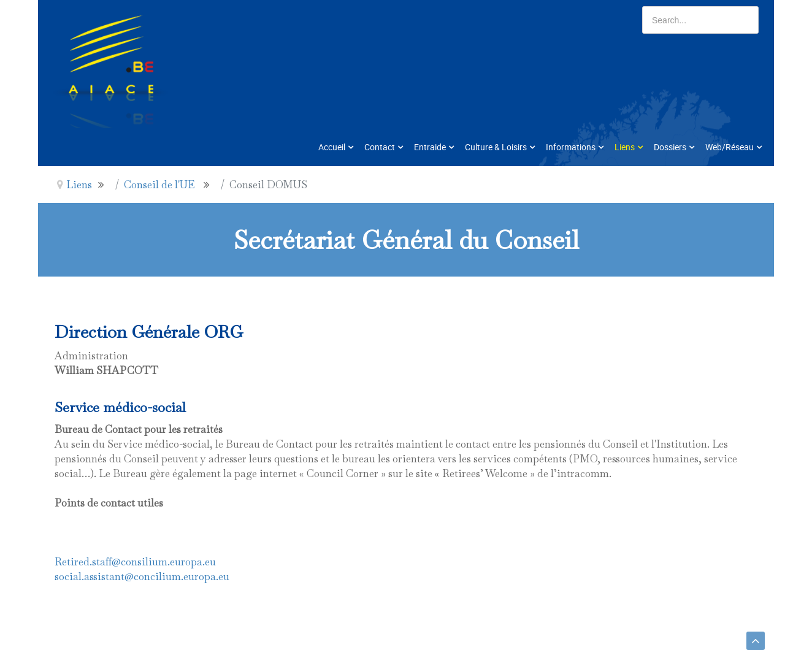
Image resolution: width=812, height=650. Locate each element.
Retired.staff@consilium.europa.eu (135, 562)
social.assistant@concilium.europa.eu (142, 576)
